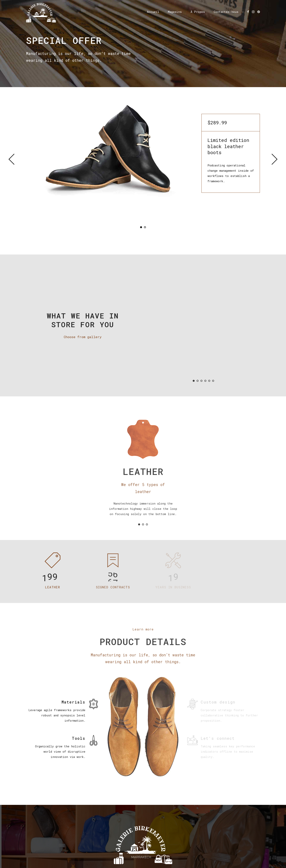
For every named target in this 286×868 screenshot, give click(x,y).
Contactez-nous (226, 12)
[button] (14, 159)
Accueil (153, 12)
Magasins (175, 12)
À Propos (198, 12)
